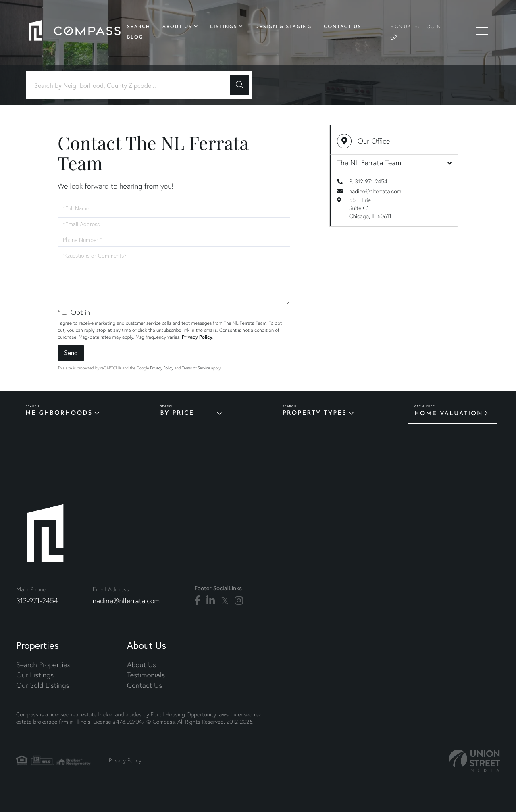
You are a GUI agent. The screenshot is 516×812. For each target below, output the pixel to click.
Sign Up (400, 27)
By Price (177, 413)
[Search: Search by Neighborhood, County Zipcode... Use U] (131, 85)
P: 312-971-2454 (368, 181)
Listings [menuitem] (224, 27)
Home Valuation (449, 414)
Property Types (315, 413)
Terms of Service (196, 368)
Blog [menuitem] (135, 37)
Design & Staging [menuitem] (283, 27)
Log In (432, 27)
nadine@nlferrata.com (375, 191)
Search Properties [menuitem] (43, 665)
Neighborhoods (59, 413)
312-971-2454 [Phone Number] (37, 601)
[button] (239, 85)
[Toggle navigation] (482, 31)
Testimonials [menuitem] (146, 675)
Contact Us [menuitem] (342, 27)
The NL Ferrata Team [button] (394, 163)
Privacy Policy (197, 337)
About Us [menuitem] (177, 27)
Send (71, 353)
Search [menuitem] (139, 27)
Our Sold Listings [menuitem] (43, 685)
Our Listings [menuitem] (35, 675)
